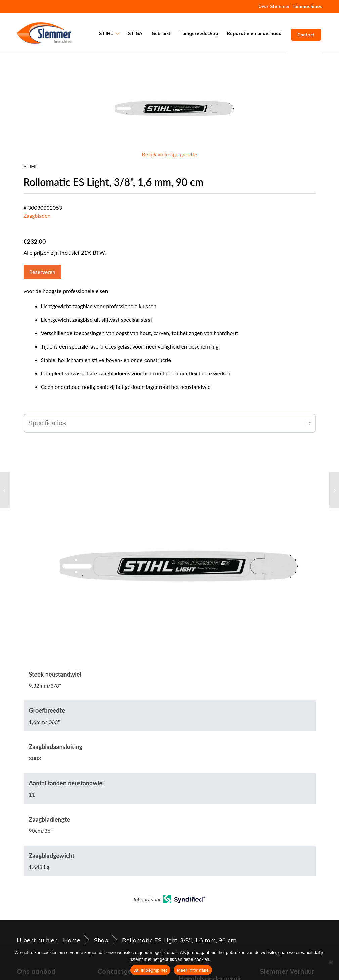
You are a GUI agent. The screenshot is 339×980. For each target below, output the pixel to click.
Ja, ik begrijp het (150, 970)
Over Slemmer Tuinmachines (290, 6)
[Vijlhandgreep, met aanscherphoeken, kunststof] (334, 490)
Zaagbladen (37, 216)
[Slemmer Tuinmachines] (44, 33)
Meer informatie (193, 970)
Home (72, 940)
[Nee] (331, 962)
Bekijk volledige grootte (169, 154)
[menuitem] (289, 7)
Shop (101, 940)
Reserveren (43, 272)
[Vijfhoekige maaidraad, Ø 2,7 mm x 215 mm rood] (5, 490)
